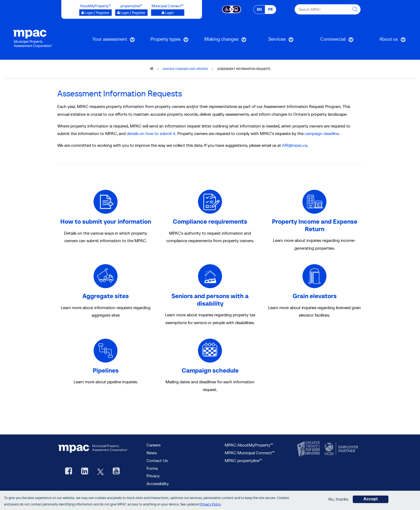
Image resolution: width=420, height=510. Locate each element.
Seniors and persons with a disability (210, 300)
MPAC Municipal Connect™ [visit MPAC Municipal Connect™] (250, 453)
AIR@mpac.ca (295, 145)
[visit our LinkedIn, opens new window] (85, 472)
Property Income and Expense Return (315, 225)
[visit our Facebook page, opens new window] (69, 472)
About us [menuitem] (384, 41)
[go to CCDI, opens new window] (341, 449)
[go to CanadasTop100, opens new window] (309, 449)
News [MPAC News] (152, 453)
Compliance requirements (210, 221)
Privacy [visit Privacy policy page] (153, 476)
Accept (371, 499)
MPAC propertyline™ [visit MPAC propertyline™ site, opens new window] (243, 460)
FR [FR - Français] (270, 9)
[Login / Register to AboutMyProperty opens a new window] (95, 13)
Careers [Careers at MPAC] (153, 445)
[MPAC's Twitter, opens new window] (100, 472)
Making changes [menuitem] (220, 41)
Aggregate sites (106, 296)
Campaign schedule (210, 370)
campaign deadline (322, 133)
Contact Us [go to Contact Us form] (157, 460)
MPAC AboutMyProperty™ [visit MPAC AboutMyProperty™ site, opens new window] (249, 445)
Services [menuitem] (272, 41)
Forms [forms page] (152, 468)
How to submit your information (106, 221)
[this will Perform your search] (355, 9)
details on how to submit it (151, 133)
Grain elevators (315, 296)
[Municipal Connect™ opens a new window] (168, 13)
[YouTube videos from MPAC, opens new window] (116, 472)
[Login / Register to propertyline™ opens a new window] (131, 13)
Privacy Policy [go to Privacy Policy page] (210, 505)
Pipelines (106, 370)
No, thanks (338, 500)
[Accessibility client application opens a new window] (232, 9)
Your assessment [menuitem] (109, 41)
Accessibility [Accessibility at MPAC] (158, 483)
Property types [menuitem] (164, 41)
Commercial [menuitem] (330, 41)
